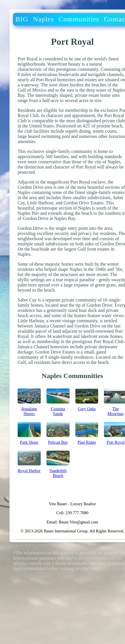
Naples (43, 19)
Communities (79, 19)
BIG (22, 19)
